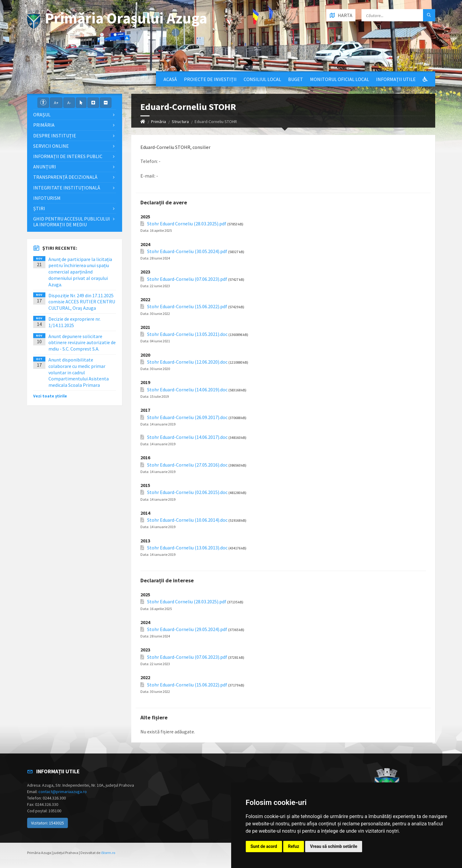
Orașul (42, 115)
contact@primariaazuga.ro (63, 792)
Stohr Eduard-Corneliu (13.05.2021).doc (187, 334)
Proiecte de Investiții (210, 79)
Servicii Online (51, 146)
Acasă (170, 79)
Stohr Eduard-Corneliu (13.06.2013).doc (187, 548)
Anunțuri (45, 167)
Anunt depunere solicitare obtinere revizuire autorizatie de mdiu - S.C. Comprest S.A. (82, 343)
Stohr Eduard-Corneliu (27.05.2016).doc (187, 465)
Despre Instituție (55, 136)
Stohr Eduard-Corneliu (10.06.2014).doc (187, 520)
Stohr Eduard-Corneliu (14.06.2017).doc (187, 437)
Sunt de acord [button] (264, 846)
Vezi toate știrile (50, 396)
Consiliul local (262, 79)
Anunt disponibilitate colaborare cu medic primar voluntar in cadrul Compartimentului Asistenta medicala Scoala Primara (79, 372)
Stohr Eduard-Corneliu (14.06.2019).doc (187, 390)
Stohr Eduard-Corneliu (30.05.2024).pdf (187, 251)
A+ (56, 103)
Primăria (159, 122)
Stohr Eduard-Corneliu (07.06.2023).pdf (187, 279)
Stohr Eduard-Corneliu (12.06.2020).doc (187, 362)
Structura (180, 122)
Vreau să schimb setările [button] (334, 846)
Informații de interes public (68, 156)
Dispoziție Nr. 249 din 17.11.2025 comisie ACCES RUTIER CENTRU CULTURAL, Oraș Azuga (82, 302)
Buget (296, 79)
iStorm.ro (108, 853)
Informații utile (396, 79)
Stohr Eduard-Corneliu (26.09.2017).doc (187, 417)
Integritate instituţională (67, 188)
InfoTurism (47, 198)
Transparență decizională (65, 177)
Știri (39, 208)
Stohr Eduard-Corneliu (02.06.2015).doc (187, 492)
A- (69, 103)
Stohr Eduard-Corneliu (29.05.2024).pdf (187, 629)
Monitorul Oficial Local (340, 79)
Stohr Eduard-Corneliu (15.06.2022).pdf (187, 307)
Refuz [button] (294, 846)
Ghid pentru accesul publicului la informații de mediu (72, 222)
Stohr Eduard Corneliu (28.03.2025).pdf (187, 224)
